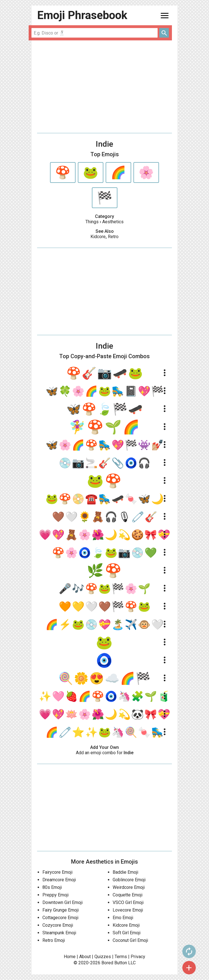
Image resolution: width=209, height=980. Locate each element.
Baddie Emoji (125, 872)
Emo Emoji (123, 918)
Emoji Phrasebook (82, 15)
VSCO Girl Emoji (128, 902)
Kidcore (98, 237)
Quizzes (103, 957)
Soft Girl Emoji (127, 933)
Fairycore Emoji (57, 872)
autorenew (189, 951)
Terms (121, 957)
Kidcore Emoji (126, 925)
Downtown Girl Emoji (63, 902)
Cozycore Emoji (58, 925)
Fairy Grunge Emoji (61, 910)
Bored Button (114, 963)
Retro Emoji (54, 940)
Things (92, 222)
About (85, 957)
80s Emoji (52, 887)
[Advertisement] (104, 87)
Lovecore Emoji (128, 910)
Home (70, 957)
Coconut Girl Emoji (130, 940)
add (189, 968)
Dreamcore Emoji (59, 880)
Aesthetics (113, 222)
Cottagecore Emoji (60, 918)
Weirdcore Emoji (129, 887)
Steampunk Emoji (59, 933)
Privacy (138, 957)
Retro (113, 237)
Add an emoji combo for (105, 753)
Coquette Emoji (128, 895)
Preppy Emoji (55, 895)
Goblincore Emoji (129, 880)
